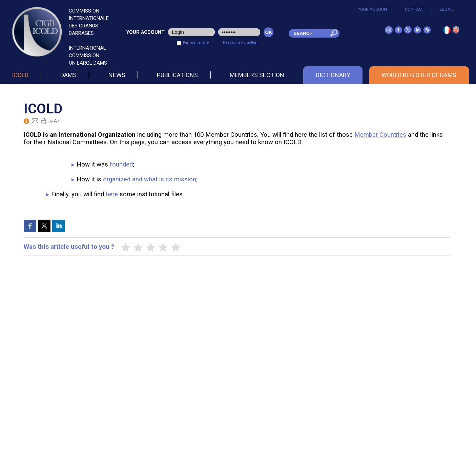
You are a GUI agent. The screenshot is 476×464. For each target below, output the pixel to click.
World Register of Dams (419, 75)
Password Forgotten (240, 42)
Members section (257, 75)
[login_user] (191, 32)
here (112, 194)
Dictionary (333, 75)
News (117, 75)
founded (121, 164)
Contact (415, 9)
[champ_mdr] (308, 33)
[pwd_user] (239, 32)
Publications (177, 75)
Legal (446, 9)
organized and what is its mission (150, 179)
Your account (374, 9)
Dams (68, 75)
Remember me (196, 42)
